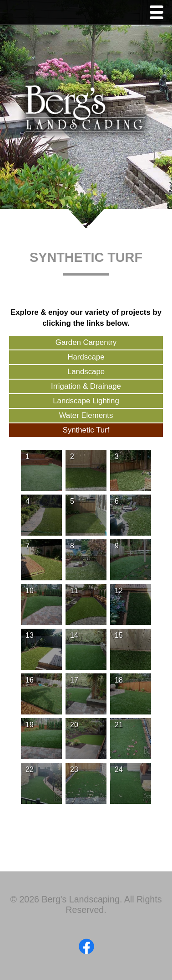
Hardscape (86, 357)
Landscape (86, 372)
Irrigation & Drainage (86, 386)
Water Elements (86, 415)
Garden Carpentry (86, 342)
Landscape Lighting (86, 401)
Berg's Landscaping (86, 112)
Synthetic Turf (86, 430)
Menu (159, 13)
